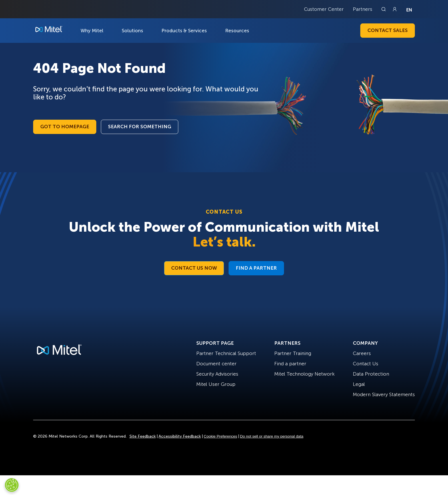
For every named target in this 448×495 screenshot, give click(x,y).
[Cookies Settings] (12, 485)
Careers (362, 353)
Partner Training (293, 353)
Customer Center (324, 9)
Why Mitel (92, 31)
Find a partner (290, 364)
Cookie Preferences (220, 436)
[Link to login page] (395, 9)
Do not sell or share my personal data (272, 436)
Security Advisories (217, 374)
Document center (216, 364)
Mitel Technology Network (304, 374)
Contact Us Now (194, 268)
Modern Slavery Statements (384, 394)
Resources (237, 31)
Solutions (132, 31)
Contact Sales (388, 30)
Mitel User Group (216, 384)
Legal (359, 384)
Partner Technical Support (226, 353)
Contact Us (366, 364)
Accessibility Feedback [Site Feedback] (180, 436)
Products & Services (184, 31)
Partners (363, 9)
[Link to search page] (384, 9)
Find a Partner (256, 268)
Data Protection (371, 374)
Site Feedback (143, 436)
